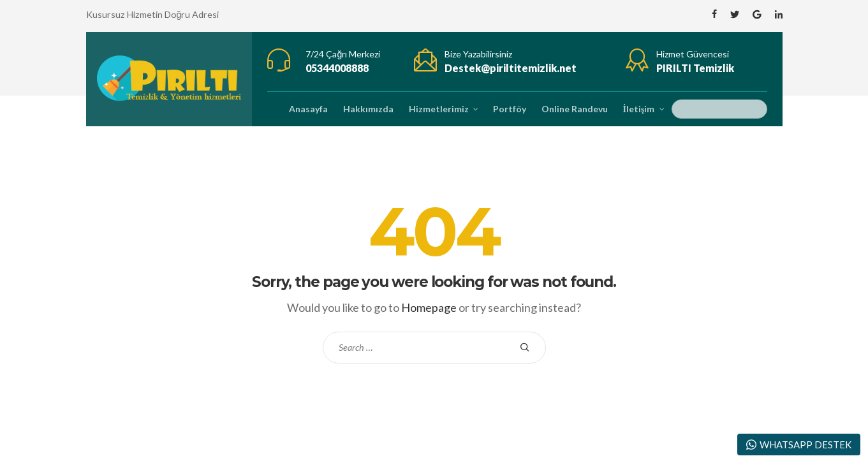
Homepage (429, 307)
